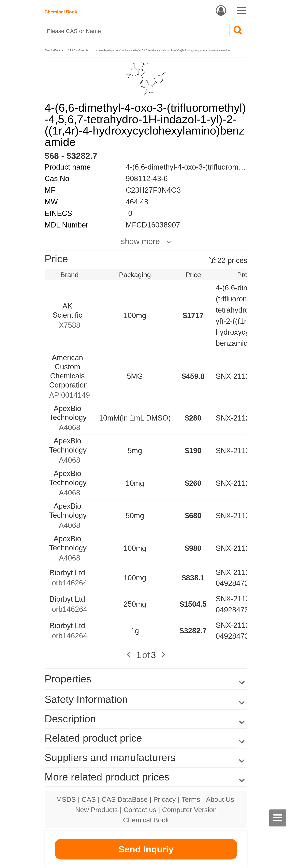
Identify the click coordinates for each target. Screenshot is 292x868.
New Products (97, 810)
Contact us (140, 810)
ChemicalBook (52, 50)
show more (140, 241)
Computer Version (189, 810)
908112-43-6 (147, 179)
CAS (89, 799)
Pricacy (164, 799)
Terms (191, 799)
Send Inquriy (146, 849)
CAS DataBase (125, 799)
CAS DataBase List (78, 50)
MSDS (66, 799)
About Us (220, 799)
